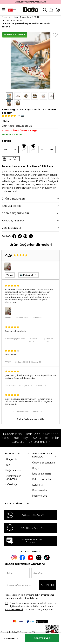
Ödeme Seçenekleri (44, 456)
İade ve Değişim (41, 467)
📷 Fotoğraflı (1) (29, 268)
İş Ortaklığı (11, 478)
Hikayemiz (11, 453)
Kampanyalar (40, 483)
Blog (8, 458)
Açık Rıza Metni (14, 602)
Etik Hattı (38, 478)
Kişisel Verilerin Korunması (13, 471)
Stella (6, 114)
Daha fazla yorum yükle (31, 412)
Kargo (36, 461)
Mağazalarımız (13, 464)
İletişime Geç (40, 489)
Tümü (10, 268)
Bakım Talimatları (42, 472)
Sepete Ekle (42, 638)
